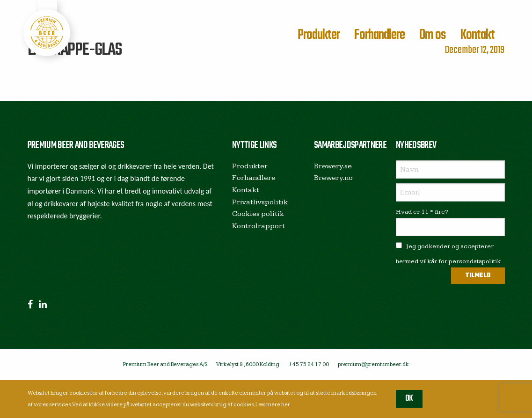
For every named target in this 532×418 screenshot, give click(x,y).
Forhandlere (379, 35)
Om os (433, 35)
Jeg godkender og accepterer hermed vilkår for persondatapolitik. (449, 254)
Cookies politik (258, 214)
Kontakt (477, 35)
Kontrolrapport (259, 226)
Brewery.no (333, 178)
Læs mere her (273, 405)
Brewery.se (333, 166)
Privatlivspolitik (260, 202)
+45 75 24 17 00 (309, 364)
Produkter (319, 35)
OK (409, 399)
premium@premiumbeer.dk (373, 364)
